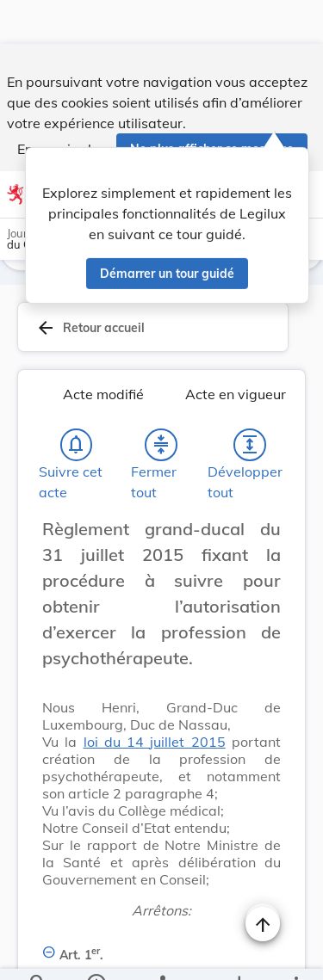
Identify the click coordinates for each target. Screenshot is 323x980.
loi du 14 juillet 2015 (155, 745)
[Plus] (295, 952)
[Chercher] (38, 952)
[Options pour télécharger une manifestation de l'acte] (238, 952)
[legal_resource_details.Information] (95, 952)
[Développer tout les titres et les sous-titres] (250, 448)
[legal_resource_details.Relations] (161, 952)
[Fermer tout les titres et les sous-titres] (161, 448)
